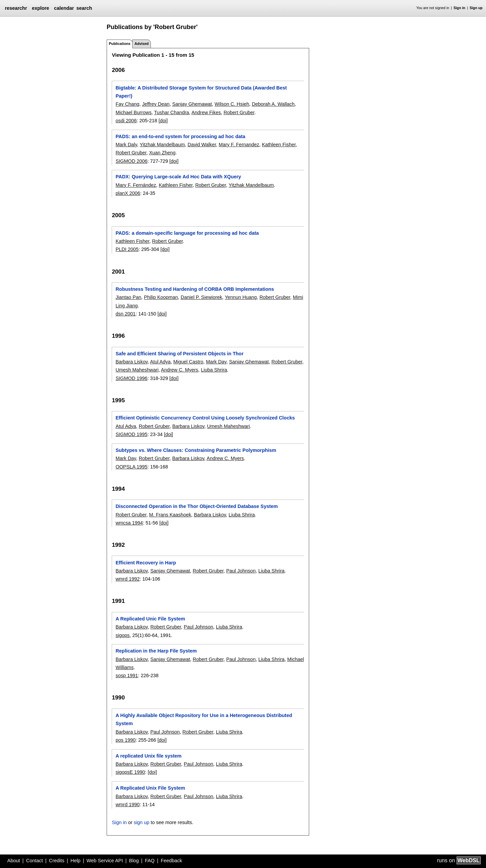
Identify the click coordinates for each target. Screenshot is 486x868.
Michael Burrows (133, 112)
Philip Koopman (161, 297)
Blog (134, 861)
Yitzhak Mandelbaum (162, 145)
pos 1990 (125, 740)
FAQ (150, 861)
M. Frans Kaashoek (170, 515)
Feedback (171, 861)
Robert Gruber (239, 112)
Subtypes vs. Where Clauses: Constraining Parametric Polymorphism (196, 450)
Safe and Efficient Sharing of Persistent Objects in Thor (179, 354)
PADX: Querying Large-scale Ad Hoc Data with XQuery (178, 177)
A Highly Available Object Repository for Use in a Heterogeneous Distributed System (204, 719)
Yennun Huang (241, 297)
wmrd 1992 (127, 579)
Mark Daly (126, 145)
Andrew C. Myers (180, 370)
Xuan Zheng (162, 153)
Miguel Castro (188, 362)
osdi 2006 (126, 121)
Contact (34, 861)
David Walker (202, 145)
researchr (16, 8)
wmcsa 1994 (129, 523)
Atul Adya (160, 362)
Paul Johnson (241, 571)
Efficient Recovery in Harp (146, 563)
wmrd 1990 (127, 805)
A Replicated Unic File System (150, 619)
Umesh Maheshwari (137, 370)
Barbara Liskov (131, 362)
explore (40, 8)
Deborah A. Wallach (273, 104)
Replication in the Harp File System (156, 651)
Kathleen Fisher (279, 145)
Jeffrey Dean (156, 104)
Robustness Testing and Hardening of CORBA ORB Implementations (195, 289)
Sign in (460, 8)
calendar (64, 8)
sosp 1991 (127, 675)
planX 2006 (128, 193)
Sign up (476, 8)
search (84, 8)
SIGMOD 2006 (131, 161)
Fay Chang (127, 104)
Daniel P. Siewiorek (201, 297)
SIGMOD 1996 (131, 378)
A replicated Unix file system (148, 756)
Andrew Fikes (206, 112)
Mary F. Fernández (136, 185)
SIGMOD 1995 (131, 434)
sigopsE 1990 (130, 772)
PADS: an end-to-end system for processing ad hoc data (180, 136)
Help (76, 861)
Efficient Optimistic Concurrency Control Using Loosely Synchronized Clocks (205, 418)
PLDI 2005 (127, 249)
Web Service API (105, 861)
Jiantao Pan (128, 297)
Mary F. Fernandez (239, 145)
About (14, 861)
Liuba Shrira (214, 370)
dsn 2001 (125, 314)
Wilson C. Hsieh (232, 104)
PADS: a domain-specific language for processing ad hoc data (187, 233)
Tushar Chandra (172, 112)
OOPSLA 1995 (131, 467)
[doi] (163, 121)
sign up (141, 822)
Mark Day (216, 362)
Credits (57, 861)
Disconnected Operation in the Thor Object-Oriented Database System (197, 506)
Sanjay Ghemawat (192, 104)
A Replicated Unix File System (150, 788)
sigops (123, 635)
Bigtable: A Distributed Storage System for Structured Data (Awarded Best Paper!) (201, 92)
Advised (141, 44)
